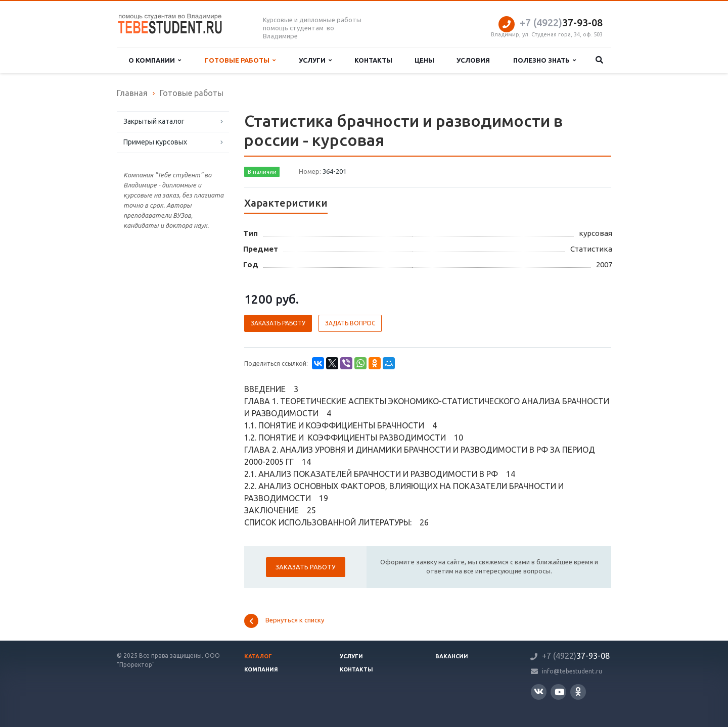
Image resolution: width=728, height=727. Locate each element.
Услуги (315, 60)
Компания (261, 669)
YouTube (559, 692)
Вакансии (452, 656)
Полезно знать (544, 60)
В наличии (262, 172)
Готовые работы (240, 60)
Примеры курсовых (155, 142)
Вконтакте (539, 691)
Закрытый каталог (154, 121)
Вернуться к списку (284, 621)
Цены (424, 60)
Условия (473, 60)
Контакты (373, 60)
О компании (155, 60)
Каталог (258, 656)
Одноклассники (578, 691)
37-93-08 (561, 22)
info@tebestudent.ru (572, 671)
